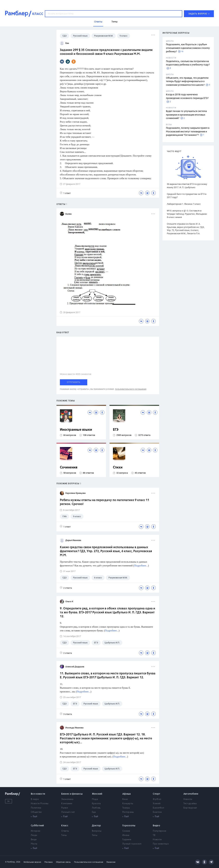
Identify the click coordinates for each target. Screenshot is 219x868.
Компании (67, 804)
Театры (126, 808)
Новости (188, 799)
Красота (96, 804)
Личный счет (68, 812)
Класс (65, 826)
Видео (156, 826)
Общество (36, 812)
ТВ (154, 835)
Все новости (38, 794)
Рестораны (128, 812)
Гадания (127, 840)
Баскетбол (158, 808)
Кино (125, 799)
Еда (94, 812)
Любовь (96, 808)
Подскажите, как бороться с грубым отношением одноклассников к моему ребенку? (188, 48)
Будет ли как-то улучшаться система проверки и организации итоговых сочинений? (186, 115)
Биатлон (157, 812)
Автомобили (191, 794)
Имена (126, 835)
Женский (97, 794)
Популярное (159, 831)
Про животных (161, 844)
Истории (36, 831)
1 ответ (65, 193)
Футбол (157, 799)
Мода (95, 799)
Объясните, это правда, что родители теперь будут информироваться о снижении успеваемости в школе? (187, 82)
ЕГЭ (116, 430)
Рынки (65, 808)
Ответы (65, 831)
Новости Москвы (40, 804)
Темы (64, 835)
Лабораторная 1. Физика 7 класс (184, 204)
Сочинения (69, 468)
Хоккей (157, 804)
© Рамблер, (10, 862)
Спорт (156, 794)
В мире (35, 799)
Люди (34, 835)
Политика (36, 808)
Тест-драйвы (190, 804)
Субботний (37, 826)
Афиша (127, 794)
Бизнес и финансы (72, 794)
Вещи (34, 840)
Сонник (126, 831)
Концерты (128, 804)
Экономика (67, 799)
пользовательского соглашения (131, 389)
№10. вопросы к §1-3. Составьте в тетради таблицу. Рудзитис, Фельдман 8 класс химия (187, 214)
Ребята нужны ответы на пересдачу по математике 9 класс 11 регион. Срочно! (105, 502)
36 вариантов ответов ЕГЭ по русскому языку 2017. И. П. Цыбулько (187, 186)
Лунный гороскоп (132, 844)
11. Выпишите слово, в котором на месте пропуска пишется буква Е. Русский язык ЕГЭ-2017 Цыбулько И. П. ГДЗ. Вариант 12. (108, 676)
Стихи (118, 468)
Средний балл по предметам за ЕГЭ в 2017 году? (187, 196)
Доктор (96, 826)
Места (34, 844)
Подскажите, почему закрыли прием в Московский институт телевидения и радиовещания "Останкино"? (188, 132)
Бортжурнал (190, 808)
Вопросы (97, 831)
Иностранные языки (76, 430)
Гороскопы (129, 826)
